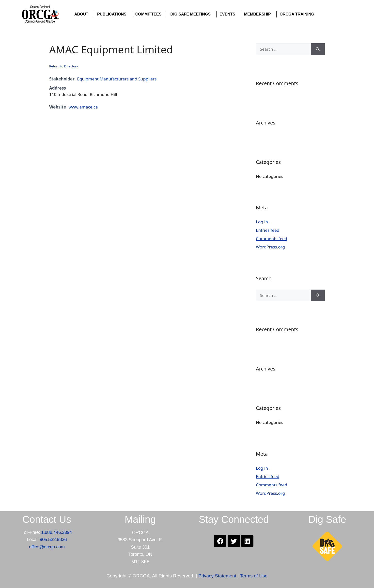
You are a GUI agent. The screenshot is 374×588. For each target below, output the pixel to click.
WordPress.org (270, 247)
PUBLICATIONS (113, 14)
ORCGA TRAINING (298, 14)
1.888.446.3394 (56, 532)
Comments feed (272, 239)
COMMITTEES (150, 14)
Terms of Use (254, 576)
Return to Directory (64, 66)
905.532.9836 (53, 539)
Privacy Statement (217, 576)
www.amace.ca (83, 107)
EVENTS (229, 14)
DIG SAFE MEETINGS (192, 14)
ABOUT (83, 14)
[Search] (318, 49)
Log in (262, 222)
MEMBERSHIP (259, 14)
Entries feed (268, 230)
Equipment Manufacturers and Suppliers (117, 79)
